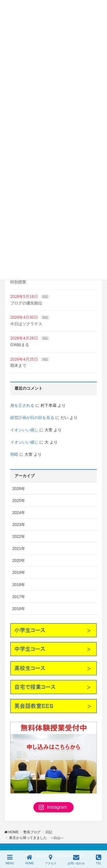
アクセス (51, 859)
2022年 (19, 536)
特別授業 (18, 282)
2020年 (19, 560)
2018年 (19, 585)
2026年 (19, 489)
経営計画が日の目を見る (32, 418)
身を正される (22, 405)
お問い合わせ (76, 859)
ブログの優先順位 (26, 303)
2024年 (19, 513)
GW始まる (20, 345)
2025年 (19, 501)
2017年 (19, 597)
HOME (29, 859)
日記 (45, 297)
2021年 (19, 548)
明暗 (14, 454)
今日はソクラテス (26, 324)
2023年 (19, 525)
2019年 (19, 572)
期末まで (18, 365)
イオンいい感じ (24, 430)
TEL (99, 859)
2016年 (19, 609)
